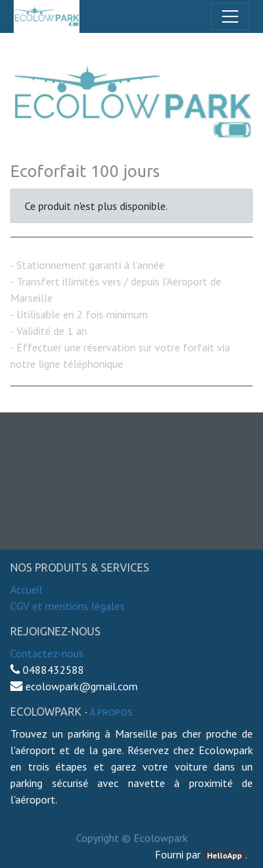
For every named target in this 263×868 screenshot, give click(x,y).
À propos (111, 712)
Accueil (26, 589)
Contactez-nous (47, 653)
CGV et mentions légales (67, 606)
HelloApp (224, 855)
